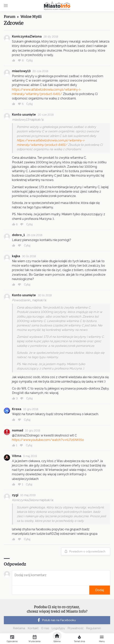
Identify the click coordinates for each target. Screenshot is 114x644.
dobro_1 (18, 235)
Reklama (19, 628)
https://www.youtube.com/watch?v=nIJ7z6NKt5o (48, 440)
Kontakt (33, 628)
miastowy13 (21, 71)
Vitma (17, 456)
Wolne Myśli (31, 17)
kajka (16, 256)
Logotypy (58, 628)
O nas (45, 628)
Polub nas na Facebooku (56, 620)
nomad (18, 430)
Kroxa (17, 409)
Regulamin (94, 628)
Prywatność (76, 628)
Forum (10, 17)
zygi (15, 495)
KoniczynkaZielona (27, 36)
